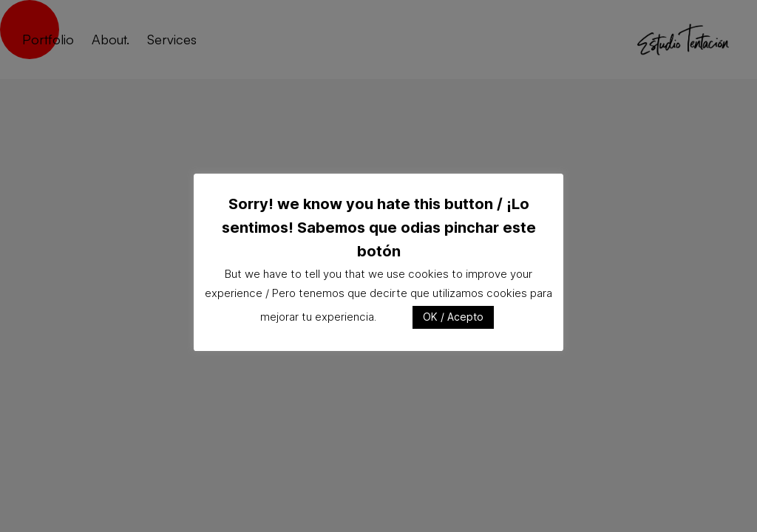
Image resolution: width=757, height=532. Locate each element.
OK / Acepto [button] (453, 317)
